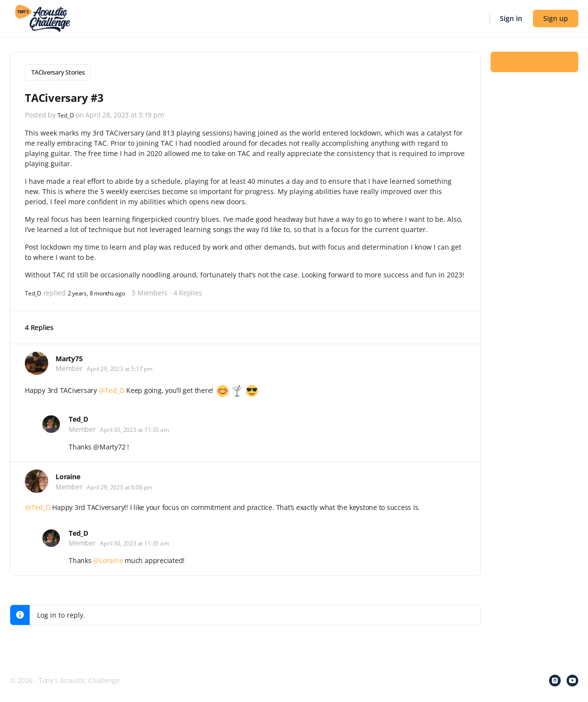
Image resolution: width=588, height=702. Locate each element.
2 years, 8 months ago (105, 290)
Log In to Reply (534, 69)
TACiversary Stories (58, 72)
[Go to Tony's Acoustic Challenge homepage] (43, 18)
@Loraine (108, 558)
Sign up (556, 18)
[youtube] (572, 679)
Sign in (511, 18)
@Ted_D (112, 388)
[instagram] (555, 679)
